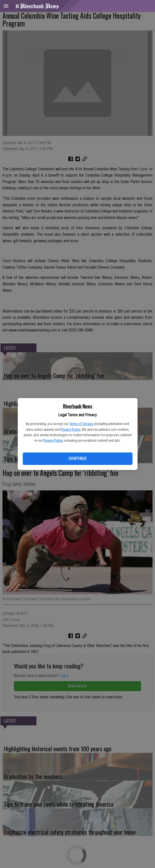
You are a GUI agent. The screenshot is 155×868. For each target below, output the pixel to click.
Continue (77, 459)
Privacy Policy (71, 430)
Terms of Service (81, 424)
